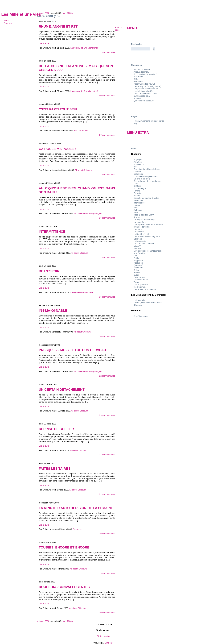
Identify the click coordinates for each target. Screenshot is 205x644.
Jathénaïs (138, 210)
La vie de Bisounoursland (82, 292)
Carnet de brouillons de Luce (147, 169)
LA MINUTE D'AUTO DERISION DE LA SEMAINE (76, 508)
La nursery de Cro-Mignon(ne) (84, 48)
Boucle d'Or (139, 164)
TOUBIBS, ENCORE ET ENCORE (64, 547)
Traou (136, 282)
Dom (136, 184)
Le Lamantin (139, 300)
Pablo (136, 258)
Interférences (140, 203)
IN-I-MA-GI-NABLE (53, 310)
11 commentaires (107, 175)
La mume (138, 229)
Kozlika (137, 217)
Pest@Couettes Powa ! (144, 84)
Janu (136, 208)
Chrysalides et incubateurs (146, 89)
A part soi (138, 162)
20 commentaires (107, 613)
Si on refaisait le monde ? (145, 74)
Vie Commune (140, 287)
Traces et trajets (141, 280)
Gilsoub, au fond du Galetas (146, 198)
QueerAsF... (139, 265)
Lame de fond (140, 222)
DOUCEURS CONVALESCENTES (64, 587)
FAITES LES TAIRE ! (54, 468)
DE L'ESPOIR (49, 271)
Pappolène (138, 260)
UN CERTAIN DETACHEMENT (62, 389)
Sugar (136, 275)
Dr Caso (137, 186)
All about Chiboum (83, 170)
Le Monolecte (140, 241)
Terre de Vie (139, 277)
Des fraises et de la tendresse (147, 181)
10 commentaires (107, 336)
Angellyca (138, 160)
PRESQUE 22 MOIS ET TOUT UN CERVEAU (72, 350)
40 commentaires (107, 96)
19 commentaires (107, 534)
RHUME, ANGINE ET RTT (58, 26)
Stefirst (137, 272)
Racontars (138, 268)
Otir (135, 256)
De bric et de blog (142, 179)
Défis (136, 79)
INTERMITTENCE (52, 231)
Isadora (137, 205)
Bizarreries (138, 77)
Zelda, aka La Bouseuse (145, 289)
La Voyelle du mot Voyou (145, 220)
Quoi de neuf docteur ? (144, 101)
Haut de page (119, 29)
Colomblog (138, 174)
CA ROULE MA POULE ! (57, 149)
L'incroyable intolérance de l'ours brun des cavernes (148, 226)
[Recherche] (141, 49)
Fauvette (138, 193)
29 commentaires (107, 415)
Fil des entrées (104, 636)
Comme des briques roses (146, 176)
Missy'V (137, 246)
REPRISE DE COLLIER (56, 429)
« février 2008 (43, 13)
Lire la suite (44, 43)
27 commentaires (107, 135)
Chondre (137, 172)
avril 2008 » (68, 13)
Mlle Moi (137, 248)
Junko (136, 212)
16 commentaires (107, 218)
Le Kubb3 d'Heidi (141, 234)
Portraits (137, 98)
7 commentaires (108, 52)
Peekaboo (138, 263)
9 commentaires (108, 573)
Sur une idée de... (82, 131)
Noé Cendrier (140, 253)
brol (135, 167)
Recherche (136, 44)
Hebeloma (138, 200)
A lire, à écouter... (141, 72)
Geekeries (78, 529)
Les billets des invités (143, 91)
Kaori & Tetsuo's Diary (144, 215)
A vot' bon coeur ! (141, 316)
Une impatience (141, 285)
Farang (137, 191)
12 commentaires (107, 257)
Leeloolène (139, 232)
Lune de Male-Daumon (144, 244)
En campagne (140, 188)
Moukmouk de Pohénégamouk (148, 251)
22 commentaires (107, 376)
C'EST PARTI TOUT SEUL (58, 109)
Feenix (137, 196)
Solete (136, 270)
